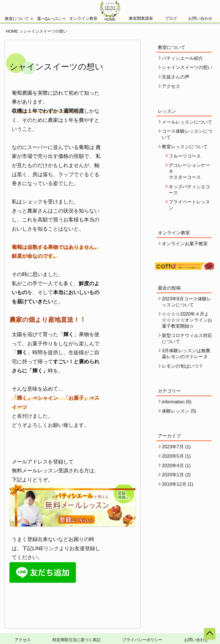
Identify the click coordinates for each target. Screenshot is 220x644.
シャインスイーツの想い (187, 67)
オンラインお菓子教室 (185, 244)
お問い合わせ (200, 18)
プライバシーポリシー (142, 640)
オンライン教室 (83, 18)
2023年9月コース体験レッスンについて (187, 302)
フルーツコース (185, 156)
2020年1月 (173, 475)
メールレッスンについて (187, 122)
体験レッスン (176, 411)
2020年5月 (173, 456)
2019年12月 (174, 484)
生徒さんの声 (176, 77)
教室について (19, 19)
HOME (12, 31)
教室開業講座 (141, 18)
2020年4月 (173, 466)
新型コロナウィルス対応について (187, 338)
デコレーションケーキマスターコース (189, 171)
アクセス (171, 86)
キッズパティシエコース (189, 190)
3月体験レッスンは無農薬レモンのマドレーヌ (186, 354)
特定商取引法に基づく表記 (76, 640)
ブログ (171, 18)
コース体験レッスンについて (187, 134)
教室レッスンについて (185, 147)
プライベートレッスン (189, 205)
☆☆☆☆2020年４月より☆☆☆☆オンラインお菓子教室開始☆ (187, 320)
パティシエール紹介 (182, 58)
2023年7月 (173, 447)
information (173, 402)
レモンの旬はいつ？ (182, 366)
